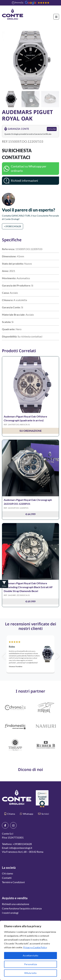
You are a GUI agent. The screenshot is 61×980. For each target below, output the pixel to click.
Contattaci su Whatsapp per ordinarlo (29, 168)
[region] (30, 950)
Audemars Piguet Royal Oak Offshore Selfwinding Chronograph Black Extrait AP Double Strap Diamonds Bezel (28, 587)
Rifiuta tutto (30, 973)
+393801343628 (13, 226)
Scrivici (44, 814)
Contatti (7, 878)
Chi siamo (7, 873)
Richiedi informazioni (24, 181)
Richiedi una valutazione (16, 904)
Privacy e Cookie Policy (35, 947)
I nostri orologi (10, 913)
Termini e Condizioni (13, 882)
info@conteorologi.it (21, 848)
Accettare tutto (30, 955)
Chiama (10, 814)
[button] (55, 60)
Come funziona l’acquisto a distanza (22, 908)
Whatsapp (27, 814)
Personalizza (31, 964)
